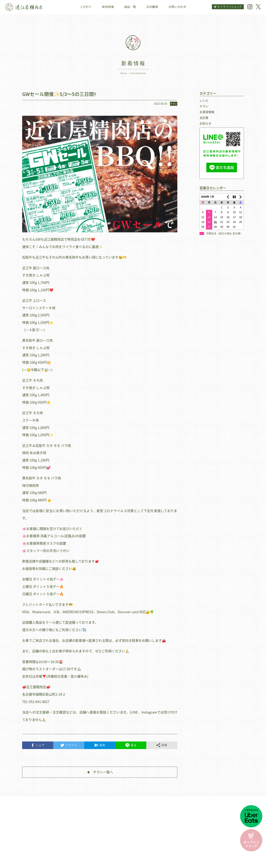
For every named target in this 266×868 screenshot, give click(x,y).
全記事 (204, 120)
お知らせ (205, 126)
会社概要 (152, 7)
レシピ (204, 103)
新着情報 (108, 7)
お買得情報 (207, 114)
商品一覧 (130, 7)
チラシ (204, 108)
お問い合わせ (177, 7)
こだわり (86, 7)
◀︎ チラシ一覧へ (100, 774)
